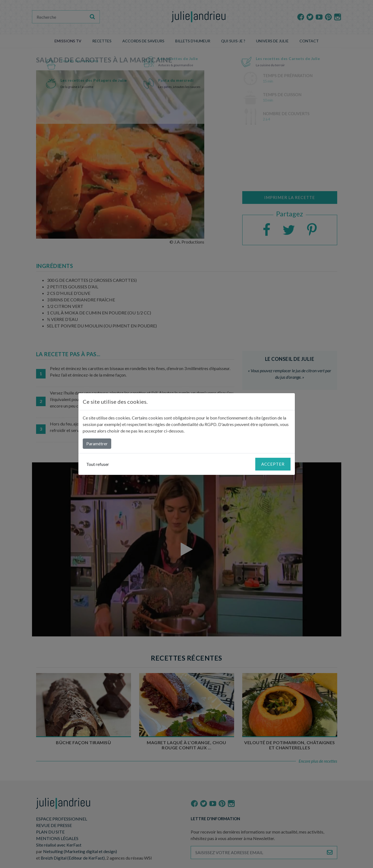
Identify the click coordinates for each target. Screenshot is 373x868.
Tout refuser (98, 464)
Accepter (273, 464)
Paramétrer (97, 444)
